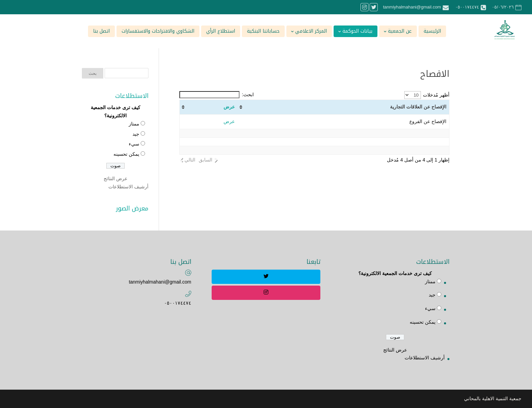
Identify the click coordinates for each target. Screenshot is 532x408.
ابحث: (217, 95)
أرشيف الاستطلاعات (128, 187)
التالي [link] (190, 160)
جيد (136, 134)
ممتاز (134, 124)
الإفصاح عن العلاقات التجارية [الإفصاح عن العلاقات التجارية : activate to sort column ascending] (418, 107)
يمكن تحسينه (126, 154)
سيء (134, 144)
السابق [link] (206, 160)
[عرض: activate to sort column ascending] (209, 107)
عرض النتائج (116, 178)
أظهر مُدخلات (427, 95)
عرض (229, 107)
